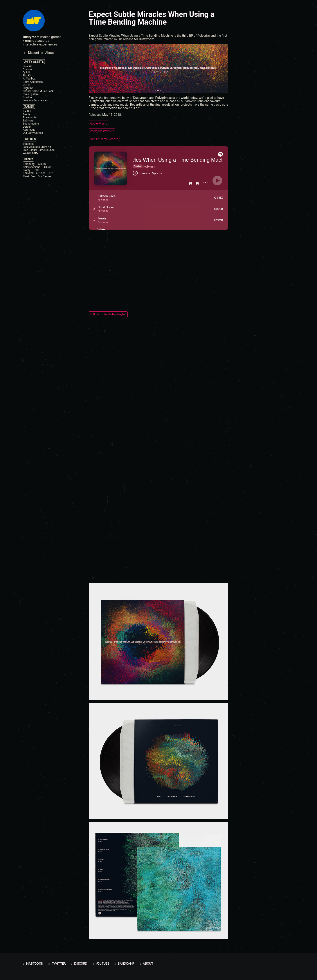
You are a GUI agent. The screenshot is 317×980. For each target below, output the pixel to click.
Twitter (56, 964)
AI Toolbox (29, 79)
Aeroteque (29, 130)
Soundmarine (31, 124)
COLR (26, 85)
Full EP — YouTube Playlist (108, 315)
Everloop (28, 97)
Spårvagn (29, 121)
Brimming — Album (34, 164)
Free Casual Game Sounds (39, 150)
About (146, 964)
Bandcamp (124, 964)
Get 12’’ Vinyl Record (104, 139)
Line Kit (27, 66)
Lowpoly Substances (35, 100)
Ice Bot (27, 111)
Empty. (27, 114)
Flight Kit (28, 88)
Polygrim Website (102, 131)
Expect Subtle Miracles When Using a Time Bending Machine (152, 18)
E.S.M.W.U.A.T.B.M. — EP (38, 173)
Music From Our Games (37, 176)
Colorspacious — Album (37, 167)
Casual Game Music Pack (38, 91)
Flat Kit (27, 76)
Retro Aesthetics (33, 82)
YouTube (100, 964)
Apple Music (98, 123)
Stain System (31, 94)
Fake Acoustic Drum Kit (37, 147)
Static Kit (28, 144)
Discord (78, 964)
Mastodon (33, 964)
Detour (27, 127)
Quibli (26, 72)
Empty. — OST (31, 170)
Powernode (30, 118)
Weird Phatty (31, 153)
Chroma (28, 69)
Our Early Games (33, 133)
